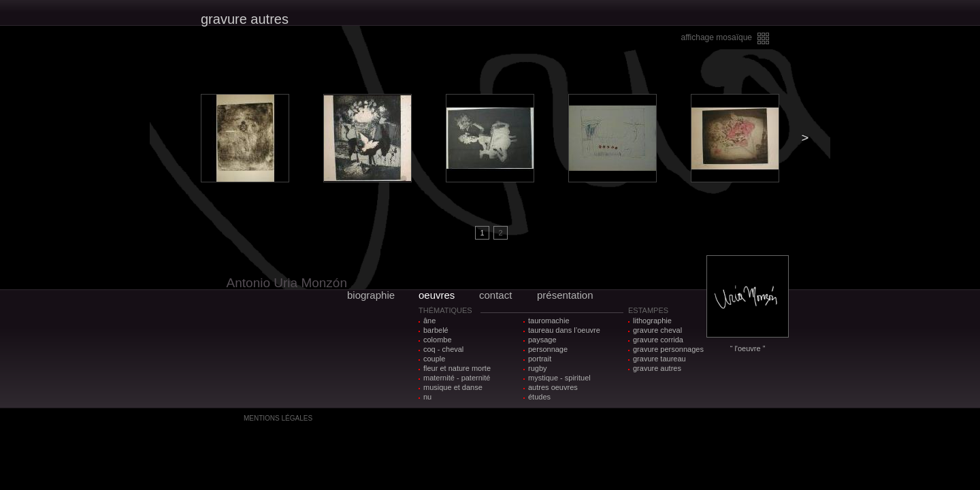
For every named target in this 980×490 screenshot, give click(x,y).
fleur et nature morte (457, 368)
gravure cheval (657, 330)
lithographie (652, 321)
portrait (540, 359)
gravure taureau (659, 359)
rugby (538, 368)
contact (495, 295)
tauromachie (549, 321)
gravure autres (657, 368)
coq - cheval (443, 349)
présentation (565, 295)
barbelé (436, 330)
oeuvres (437, 295)
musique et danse (453, 387)
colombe (438, 340)
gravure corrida (658, 340)
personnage (548, 349)
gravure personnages (668, 349)
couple (434, 359)
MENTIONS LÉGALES (278, 418)
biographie (371, 295)
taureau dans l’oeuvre (564, 330)
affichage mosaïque (716, 37)
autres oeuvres (553, 387)
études (539, 397)
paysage (542, 340)
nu (427, 397)
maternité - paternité (457, 378)
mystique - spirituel (559, 378)
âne (429, 321)
